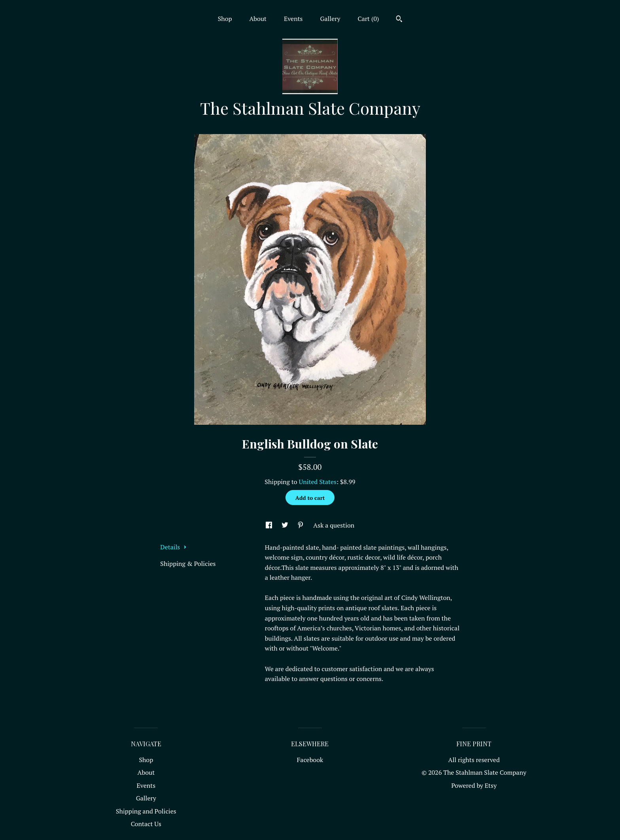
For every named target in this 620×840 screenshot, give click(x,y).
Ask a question (334, 525)
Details (173, 547)
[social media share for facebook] (270, 525)
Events (293, 19)
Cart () (369, 19)
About (258, 19)
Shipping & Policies (188, 564)
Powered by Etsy (474, 785)
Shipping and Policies (146, 811)
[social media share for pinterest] (301, 525)
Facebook (310, 760)
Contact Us (146, 824)
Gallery (330, 19)
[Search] (399, 20)
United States (318, 482)
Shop (225, 19)
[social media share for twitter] (286, 525)
